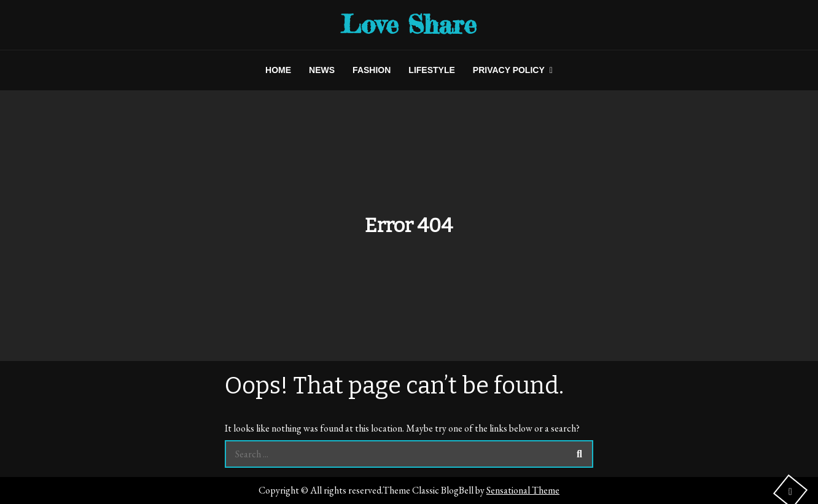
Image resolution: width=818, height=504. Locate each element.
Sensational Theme (523, 490)
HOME (278, 70)
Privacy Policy (509, 70)
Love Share (409, 24)
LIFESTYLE (431, 70)
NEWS (322, 70)
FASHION (372, 70)
